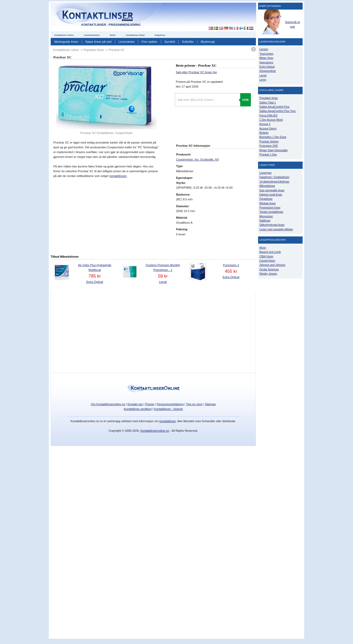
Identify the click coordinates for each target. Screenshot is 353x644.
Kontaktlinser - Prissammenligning (111, 25)
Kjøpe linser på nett (99, 42)
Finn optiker (150, 42)
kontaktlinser (167, 421)
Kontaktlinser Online (64, 35)
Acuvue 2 (265, 124)
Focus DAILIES (268, 116)
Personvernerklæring (170, 404)
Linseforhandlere (92, 35)
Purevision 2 (231, 265)
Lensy (263, 80)
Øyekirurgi (208, 42)
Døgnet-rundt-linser (271, 195)
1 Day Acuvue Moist (271, 120)
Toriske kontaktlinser (271, 212)
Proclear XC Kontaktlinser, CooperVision (106, 133)
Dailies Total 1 (268, 103)
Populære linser (269, 98)
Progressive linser (270, 208)
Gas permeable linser (272, 190)
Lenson (264, 49)
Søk (245, 100)
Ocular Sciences (269, 269)
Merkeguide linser (66, 42)
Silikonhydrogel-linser (272, 225)
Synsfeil (170, 42)
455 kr (231, 271)
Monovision (266, 216)
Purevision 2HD (269, 146)
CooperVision (267, 261)
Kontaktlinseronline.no (155, 431)
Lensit (163, 282)
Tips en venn (194, 404)
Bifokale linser (268, 203)
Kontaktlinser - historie (169, 409)
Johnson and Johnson (272, 265)
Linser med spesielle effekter (276, 229)
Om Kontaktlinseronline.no (108, 404)
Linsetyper (265, 173)
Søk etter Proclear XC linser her (196, 72)
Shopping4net (268, 71)
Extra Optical (95, 282)
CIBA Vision (266, 256)
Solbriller (188, 42)
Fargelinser (160, 35)
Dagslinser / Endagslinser (274, 177)
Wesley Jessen (268, 274)
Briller (113, 35)
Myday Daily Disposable (274, 150)
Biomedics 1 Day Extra (273, 137)
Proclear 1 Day (268, 155)
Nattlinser (265, 221)
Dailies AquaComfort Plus (274, 107)
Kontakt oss (135, 404)
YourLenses (266, 54)
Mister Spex (266, 58)
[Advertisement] (208, 16)
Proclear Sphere (269, 142)
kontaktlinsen (118, 176)
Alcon (263, 248)
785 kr (95, 276)
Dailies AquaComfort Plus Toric (278, 111)
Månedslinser (267, 186)
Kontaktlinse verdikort (138, 409)
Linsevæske (127, 42)
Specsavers (266, 62)
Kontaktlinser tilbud (135, 35)
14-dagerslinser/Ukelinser (274, 182)
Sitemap (210, 404)
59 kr (163, 276)
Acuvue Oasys (268, 129)
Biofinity (264, 133)
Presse (150, 404)
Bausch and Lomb (270, 252)
